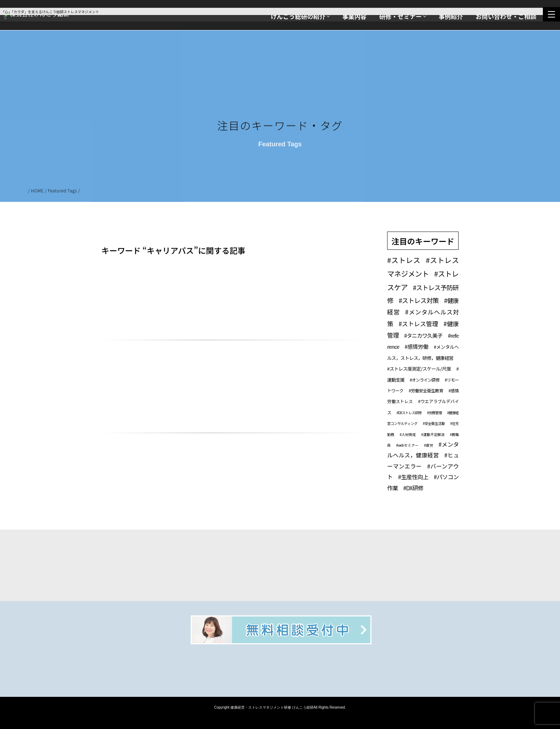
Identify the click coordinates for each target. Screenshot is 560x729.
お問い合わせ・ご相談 (506, 16)
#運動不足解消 (433, 434)
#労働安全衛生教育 (426, 390)
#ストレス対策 (419, 300)
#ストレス (404, 260)
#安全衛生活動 (434, 423)
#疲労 (429, 445)
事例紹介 (451, 16)
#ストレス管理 (418, 324)
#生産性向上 (413, 477)
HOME (37, 192)
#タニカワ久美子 (423, 335)
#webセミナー (407, 445)
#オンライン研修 (424, 380)
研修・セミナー (401, 16)
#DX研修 (413, 488)
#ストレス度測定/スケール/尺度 (419, 369)
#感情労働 (417, 346)
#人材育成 (408, 434)
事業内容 (354, 16)
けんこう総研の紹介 (298, 16)
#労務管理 (434, 413)
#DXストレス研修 (409, 413)
